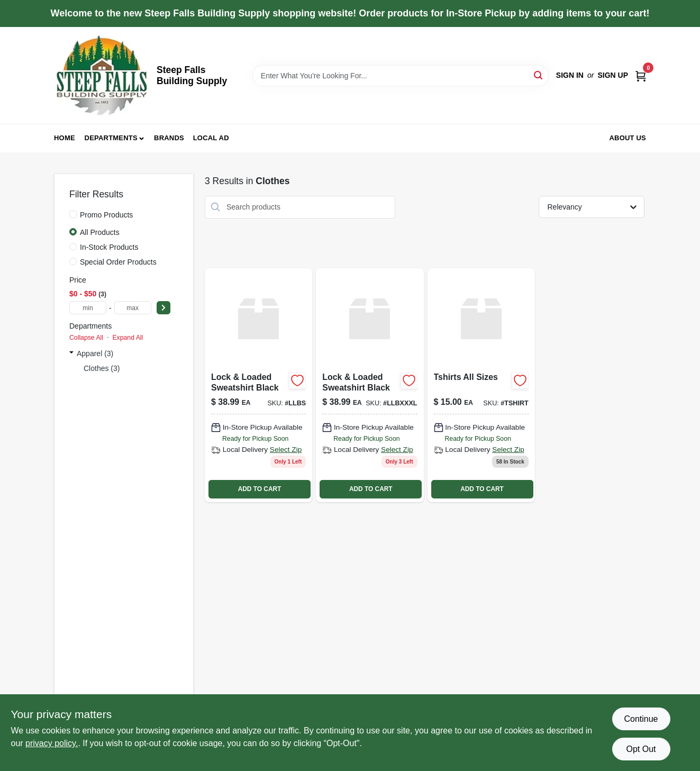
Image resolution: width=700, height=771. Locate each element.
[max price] (133, 308)
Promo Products (106, 215)
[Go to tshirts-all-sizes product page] (481, 385)
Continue (641, 719)
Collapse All (86, 338)
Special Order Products (118, 262)
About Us (628, 138)
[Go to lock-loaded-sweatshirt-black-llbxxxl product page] (370, 385)
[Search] (539, 75)
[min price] (88, 308)
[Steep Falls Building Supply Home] (102, 75)
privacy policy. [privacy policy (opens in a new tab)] (52, 743)
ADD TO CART (260, 489)
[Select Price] (163, 308)
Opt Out (641, 749)
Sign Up (613, 75)
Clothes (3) (102, 368)
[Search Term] (401, 76)
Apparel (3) (95, 353)
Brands (169, 138)
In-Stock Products (109, 247)
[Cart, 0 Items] (641, 75)
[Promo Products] (73, 214)
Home (65, 138)
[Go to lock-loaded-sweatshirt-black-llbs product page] (258, 385)
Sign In (570, 75)
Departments (111, 138)
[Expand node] (71, 353)
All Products (100, 232)
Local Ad (211, 138)
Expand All (128, 338)
